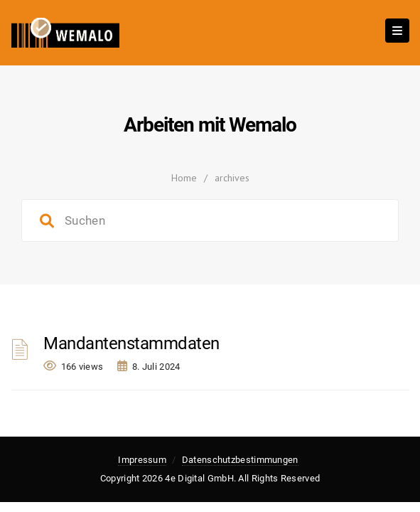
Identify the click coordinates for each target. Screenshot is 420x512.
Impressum (142, 460)
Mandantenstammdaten (131, 343)
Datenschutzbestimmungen (240, 460)
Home (184, 178)
